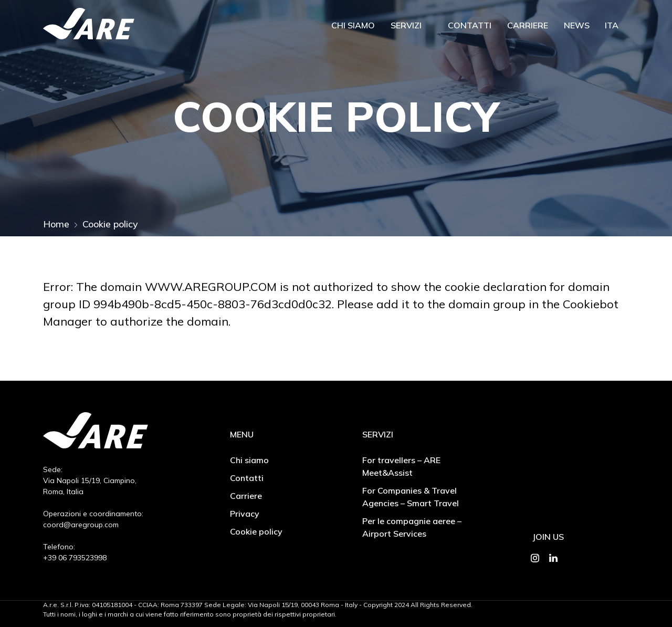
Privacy (245, 514)
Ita (612, 25)
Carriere (528, 25)
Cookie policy (256, 531)
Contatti (470, 25)
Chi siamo (353, 25)
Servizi (406, 25)
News (577, 25)
